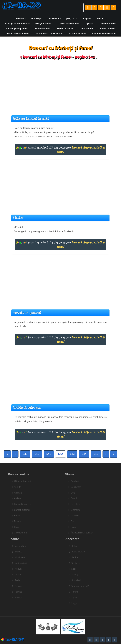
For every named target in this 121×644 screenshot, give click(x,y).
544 (84, 454)
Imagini (87, 18)
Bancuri (101, 18)
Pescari (20, 586)
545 (96, 454)
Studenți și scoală (82, 586)
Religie (76, 546)
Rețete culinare (43, 28)
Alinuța (16, 487)
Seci (75, 569)
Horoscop (37, 18)
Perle (19, 580)
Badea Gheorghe (21, 504)
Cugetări (89, 23)
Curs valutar (88, 28)
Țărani (76, 592)
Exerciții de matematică (18, 23)
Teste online (54, 18)
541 (49, 454)
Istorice (20, 552)
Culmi (72, 498)
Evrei (72, 527)
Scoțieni (77, 563)
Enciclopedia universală (104, 33)
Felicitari (21, 18)
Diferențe (74, 510)
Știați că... (72, 18)
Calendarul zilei (108, 23)
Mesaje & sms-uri (44, 23)
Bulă (15, 527)
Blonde (16, 521)
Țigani (76, 597)
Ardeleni (17, 498)
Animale (17, 493)
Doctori (73, 521)
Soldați (77, 574)
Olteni (19, 574)
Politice (20, 592)
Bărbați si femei (20, 510)
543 (72, 454)
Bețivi (15, 515)
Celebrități (74, 487)
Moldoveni (22, 557)
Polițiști (20, 597)
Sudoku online (107, 28)
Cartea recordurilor (69, 23)
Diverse (73, 515)
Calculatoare (19, 533)
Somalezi (78, 580)
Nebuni (20, 569)
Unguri (77, 603)
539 (25, 454)
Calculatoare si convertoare (49, 33)
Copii (72, 493)
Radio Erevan (80, 552)
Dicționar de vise (77, 33)
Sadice (76, 557)
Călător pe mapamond (18, 28)
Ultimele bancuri (21, 481)
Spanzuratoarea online (17, 33)
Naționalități (22, 563)
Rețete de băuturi (66, 28)
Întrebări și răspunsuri (80, 533)
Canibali (73, 481)
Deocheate (75, 504)
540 (37, 454)
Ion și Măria (22, 546)
